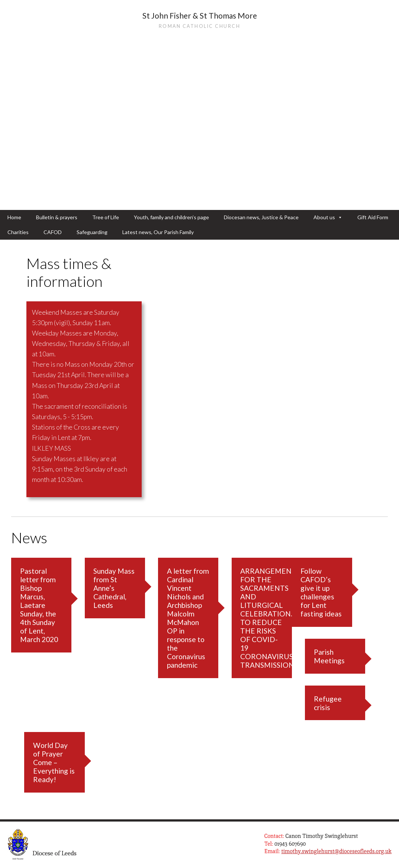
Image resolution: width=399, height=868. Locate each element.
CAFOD (53, 232)
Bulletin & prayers (57, 217)
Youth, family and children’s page (171, 217)
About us (328, 217)
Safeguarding (92, 232)
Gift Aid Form (373, 217)
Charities (18, 232)
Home (14, 217)
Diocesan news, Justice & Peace (261, 217)
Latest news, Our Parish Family (158, 232)
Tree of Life (106, 217)
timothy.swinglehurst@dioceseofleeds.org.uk (336, 851)
